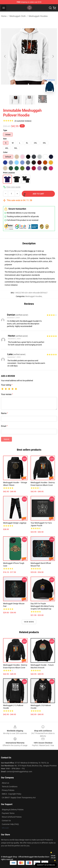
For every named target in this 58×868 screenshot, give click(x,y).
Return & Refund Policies (12, 817)
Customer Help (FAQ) (10, 824)
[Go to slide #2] (29, 100)
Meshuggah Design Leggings (15, 523)
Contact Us (6, 821)
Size (5, 139)
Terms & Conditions (10, 787)
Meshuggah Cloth (18, 16)
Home (4, 16)
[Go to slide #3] (43, 100)
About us (5, 783)
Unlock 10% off (53, 857)
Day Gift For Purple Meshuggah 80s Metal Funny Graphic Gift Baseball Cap (42, 606)
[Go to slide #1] (16, 100)
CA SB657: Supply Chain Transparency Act (19, 798)
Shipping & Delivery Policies (13, 810)
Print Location (9, 173)
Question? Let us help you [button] (46, 865)
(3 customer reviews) (23, 121)
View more (29, 622)
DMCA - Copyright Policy (12, 794)
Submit (6, 439)
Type (5, 130)
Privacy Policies (8, 790)
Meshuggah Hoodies (38, 16)
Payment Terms (8, 813)
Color (5, 152)
